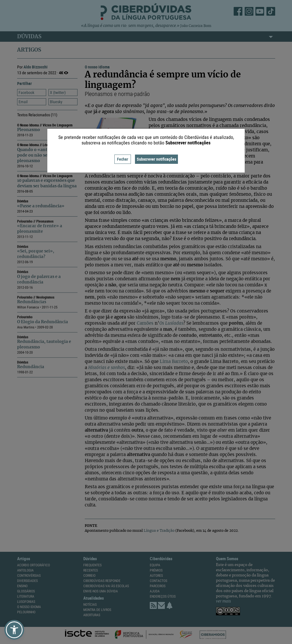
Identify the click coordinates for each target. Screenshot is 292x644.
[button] (14, 630)
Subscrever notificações (156, 159)
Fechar (123, 159)
